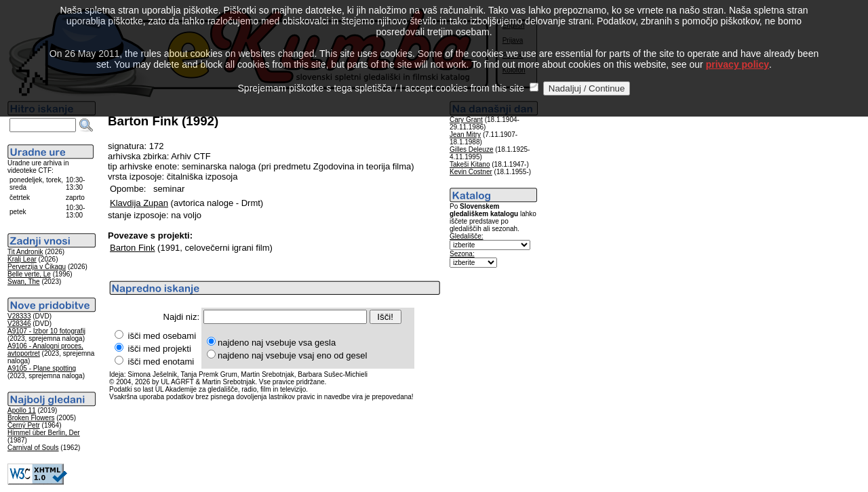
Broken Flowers (31, 418)
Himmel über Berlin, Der (44, 433)
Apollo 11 (22, 410)
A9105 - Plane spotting (42, 368)
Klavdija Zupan (139, 203)
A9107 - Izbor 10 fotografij (46, 331)
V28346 (19, 324)
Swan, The (24, 282)
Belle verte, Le (29, 274)
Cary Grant (466, 120)
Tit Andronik (25, 252)
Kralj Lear (22, 259)
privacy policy (737, 52)
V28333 (19, 316)
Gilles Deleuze (471, 149)
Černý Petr (24, 425)
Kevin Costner (471, 172)
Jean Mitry (465, 135)
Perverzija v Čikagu (37, 267)
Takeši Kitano (470, 164)
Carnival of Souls (33, 448)
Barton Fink (132, 248)
